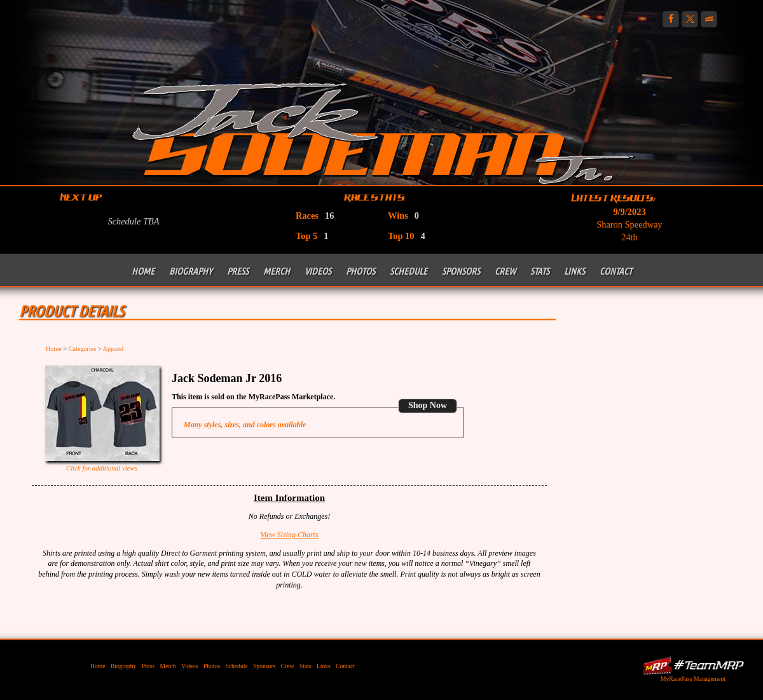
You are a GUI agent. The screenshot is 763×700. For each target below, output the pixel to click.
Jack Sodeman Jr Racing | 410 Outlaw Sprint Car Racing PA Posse (383, 132)
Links (574, 271)
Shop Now (428, 405)
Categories (83, 349)
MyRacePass (693, 665)
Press (238, 271)
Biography (191, 271)
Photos (361, 271)
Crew (505, 271)
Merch (277, 271)
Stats (540, 271)
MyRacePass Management (693, 679)
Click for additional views (102, 468)
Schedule (409, 271)
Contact (616, 271)
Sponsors (461, 271)
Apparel (113, 349)
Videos (318, 271)
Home (143, 271)
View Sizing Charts (289, 535)
